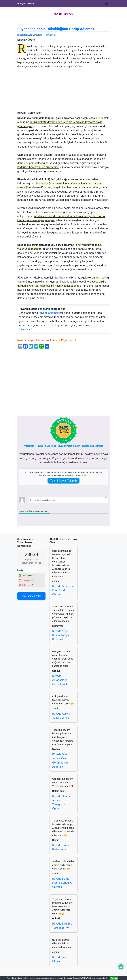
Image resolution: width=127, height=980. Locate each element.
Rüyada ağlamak (49, 313)
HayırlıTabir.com (26, 4)
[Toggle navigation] (107, 4)
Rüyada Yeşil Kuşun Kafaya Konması (61, 635)
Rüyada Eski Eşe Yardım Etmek (62, 926)
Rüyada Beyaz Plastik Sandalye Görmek (62, 883)
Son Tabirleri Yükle (31, 596)
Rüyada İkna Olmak (60, 959)
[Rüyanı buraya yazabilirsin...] (68, 500)
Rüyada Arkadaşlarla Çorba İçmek (60, 680)
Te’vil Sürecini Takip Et (64, 481)
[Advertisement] (64, 91)
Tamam (114, 978)
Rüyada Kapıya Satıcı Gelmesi (61, 716)
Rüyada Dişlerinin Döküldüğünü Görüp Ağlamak (56, 29)
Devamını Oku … (28, 329)
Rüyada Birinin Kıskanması (61, 847)
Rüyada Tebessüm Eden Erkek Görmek (63, 590)
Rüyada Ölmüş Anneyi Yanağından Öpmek (61, 802)
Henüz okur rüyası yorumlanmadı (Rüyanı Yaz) (37, 35)
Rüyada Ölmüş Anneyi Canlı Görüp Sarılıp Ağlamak (61, 761)
